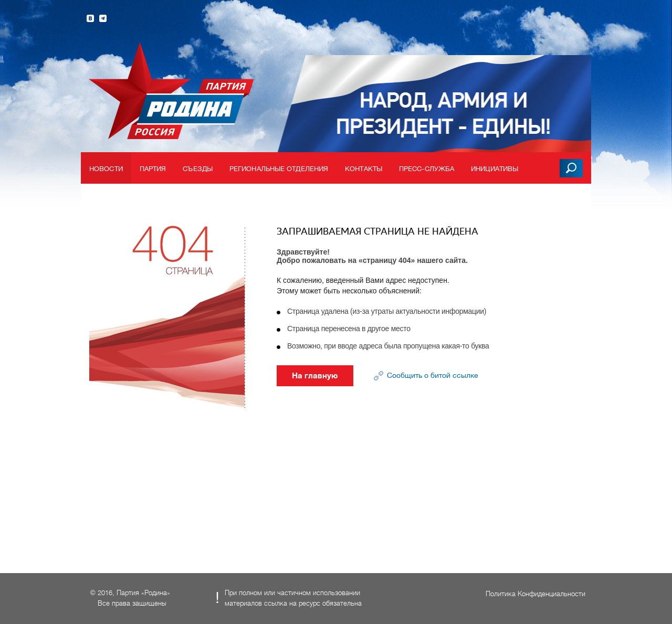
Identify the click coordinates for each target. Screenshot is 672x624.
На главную (315, 376)
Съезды (198, 169)
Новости (106, 169)
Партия (153, 169)
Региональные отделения (279, 169)
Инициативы (495, 169)
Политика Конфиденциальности (535, 594)
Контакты (364, 169)
